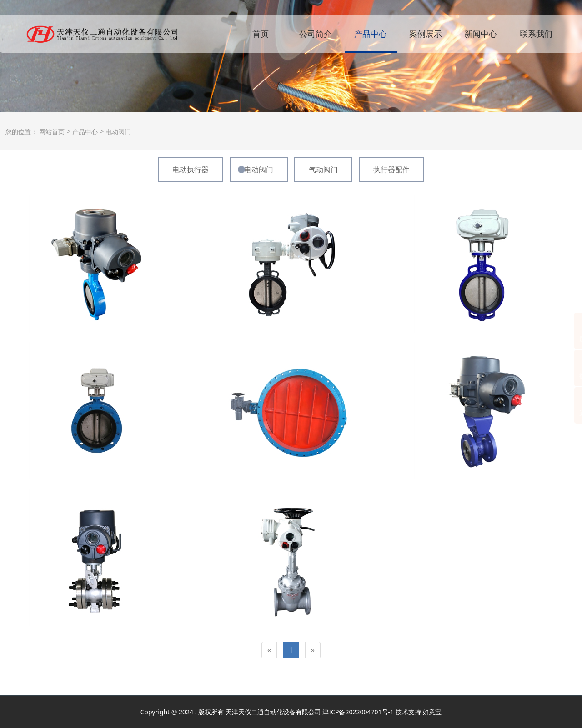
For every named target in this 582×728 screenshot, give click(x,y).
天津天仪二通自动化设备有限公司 (273, 712)
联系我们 (536, 34)
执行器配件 (391, 170)
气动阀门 (323, 170)
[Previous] (269, 650)
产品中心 (371, 34)
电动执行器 (191, 170)
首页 (261, 34)
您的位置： (21, 132)
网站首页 (52, 132)
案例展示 (426, 34)
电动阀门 (117, 132)
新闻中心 (481, 34)
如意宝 (432, 712)
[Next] (313, 650)
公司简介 (316, 34)
